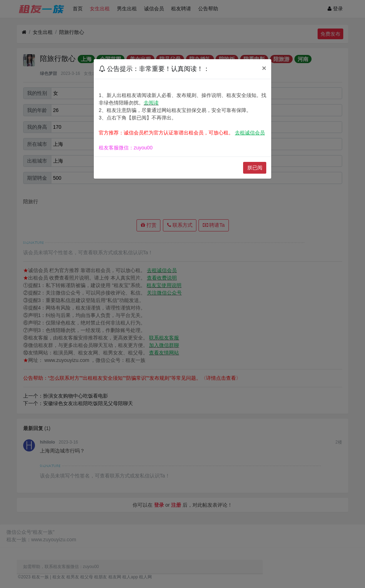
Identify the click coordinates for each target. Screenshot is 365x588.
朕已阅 (255, 168)
